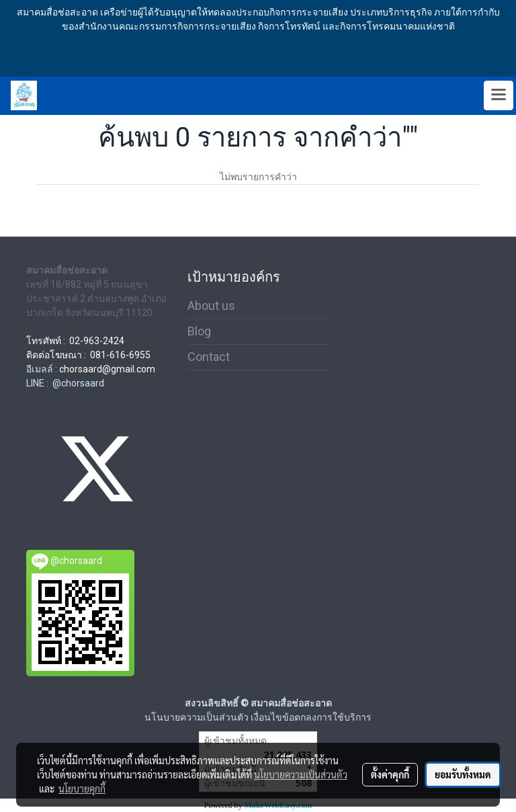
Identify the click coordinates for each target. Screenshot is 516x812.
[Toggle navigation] (499, 95)
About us (211, 306)
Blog (199, 331)
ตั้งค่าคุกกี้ (390, 774)
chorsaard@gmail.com (107, 369)
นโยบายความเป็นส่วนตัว (301, 774)
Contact (209, 357)
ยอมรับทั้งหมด (463, 774)
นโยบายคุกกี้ (82, 788)
